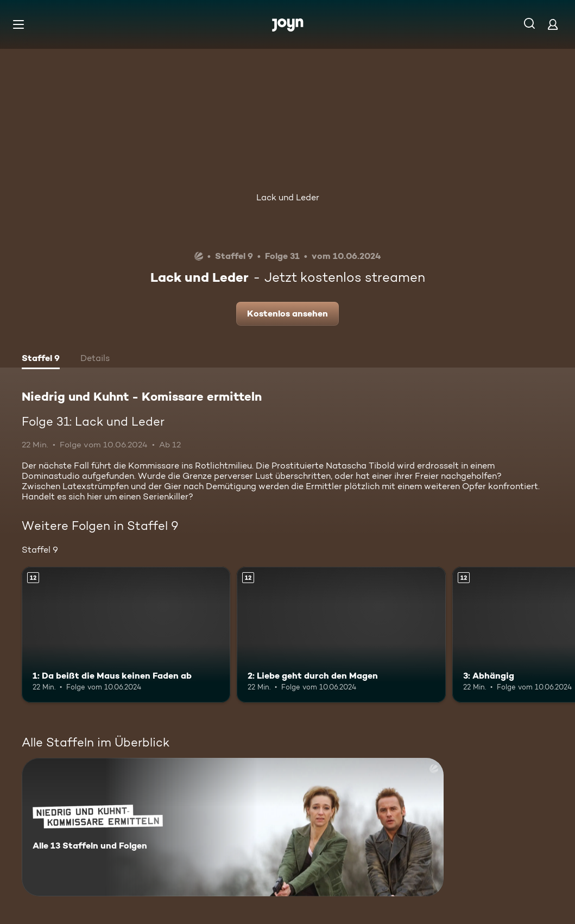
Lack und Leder (288, 197)
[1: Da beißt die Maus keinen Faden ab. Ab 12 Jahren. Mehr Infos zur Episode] (126, 635)
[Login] (553, 24)
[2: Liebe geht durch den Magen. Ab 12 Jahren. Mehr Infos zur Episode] (341, 635)
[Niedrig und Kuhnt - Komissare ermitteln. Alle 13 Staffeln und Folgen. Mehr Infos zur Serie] (233, 827)
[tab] (41, 359)
